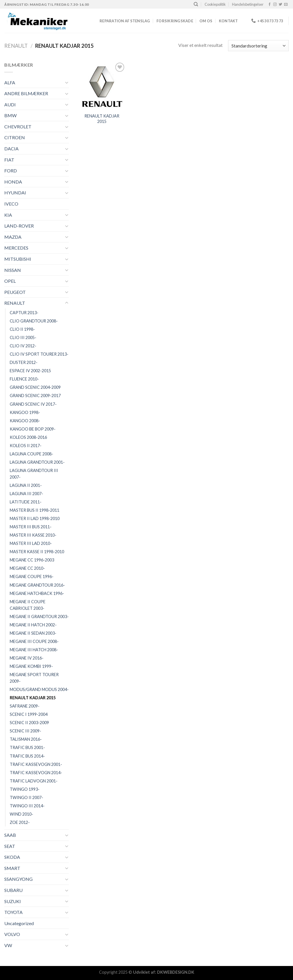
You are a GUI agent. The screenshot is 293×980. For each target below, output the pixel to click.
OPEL (10, 281)
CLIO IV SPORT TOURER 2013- (39, 354)
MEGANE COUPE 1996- (32, 576)
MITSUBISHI (18, 259)
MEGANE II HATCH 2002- (33, 625)
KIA (8, 215)
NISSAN (13, 270)
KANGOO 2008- (25, 421)
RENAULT (16, 46)
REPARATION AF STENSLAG (125, 21)
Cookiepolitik (215, 4)
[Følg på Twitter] (280, 5)
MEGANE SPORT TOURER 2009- (34, 678)
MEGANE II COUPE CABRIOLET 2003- (28, 605)
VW (8, 945)
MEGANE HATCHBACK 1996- (37, 593)
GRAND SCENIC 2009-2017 (35, 396)
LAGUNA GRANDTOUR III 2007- (34, 474)
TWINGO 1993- (25, 789)
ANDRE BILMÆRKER (26, 93)
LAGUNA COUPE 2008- (31, 454)
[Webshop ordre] (258, 46)
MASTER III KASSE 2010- (33, 535)
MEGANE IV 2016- (27, 658)
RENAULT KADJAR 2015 (33, 698)
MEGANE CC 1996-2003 (32, 560)
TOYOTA (13, 912)
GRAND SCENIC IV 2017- (33, 404)
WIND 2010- (21, 814)
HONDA (13, 182)
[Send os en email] (286, 5)
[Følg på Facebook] (270, 5)
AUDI (10, 104)
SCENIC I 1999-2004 (29, 714)
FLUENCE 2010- (24, 379)
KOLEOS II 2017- (26, 446)
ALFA (10, 82)
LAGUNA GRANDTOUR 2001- (37, 462)
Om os (206, 21)
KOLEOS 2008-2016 (28, 437)
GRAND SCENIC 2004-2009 (35, 387)
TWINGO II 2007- (26, 797)
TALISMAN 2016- (26, 739)
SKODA (12, 857)
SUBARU (13, 890)
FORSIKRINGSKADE (175, 21)
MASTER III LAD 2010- (31, 543)
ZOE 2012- (20, 822)
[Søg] (196, 4)
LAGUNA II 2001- (26, 485)
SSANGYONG (18, 879)
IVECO (11, 204)
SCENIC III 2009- (25, 731)
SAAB (10, 835)
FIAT (9, 160)
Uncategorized (19, 923)
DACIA (11, 149)
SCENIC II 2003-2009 (29, 723)
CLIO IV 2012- (23, 346)
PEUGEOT (15, 292)
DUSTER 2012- (24, 362)
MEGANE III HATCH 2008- (34, 650)
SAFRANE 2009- (25, 706)
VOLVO (12, 934)
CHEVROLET (18, 127)
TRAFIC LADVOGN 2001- (34, 781)
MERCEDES (16, 248)
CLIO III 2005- (23, 337)
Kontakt (228, 21)
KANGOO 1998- (25, 412)
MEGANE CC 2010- (27, 568)
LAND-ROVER (19, 226)
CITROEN (15, 137)
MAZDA (13, 237)
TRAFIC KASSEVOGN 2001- (36, 764)
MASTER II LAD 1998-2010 (35, 518)
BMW (10, 115)
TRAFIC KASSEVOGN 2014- (36, 773)
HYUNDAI (15, 193)
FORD (11, 171)
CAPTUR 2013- (24, 313)
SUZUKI (13, 901)
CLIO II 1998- (22, 329)
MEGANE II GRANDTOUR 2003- (39, 617)
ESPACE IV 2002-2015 (30, 371)
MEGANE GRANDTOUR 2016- (37, 585)
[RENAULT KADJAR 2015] (102, 85)
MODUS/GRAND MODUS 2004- (39, 689)
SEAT (10, 846)
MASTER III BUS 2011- (31, 527)
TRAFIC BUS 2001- (27, 747)
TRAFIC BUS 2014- (27, 756)
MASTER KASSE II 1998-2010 (37, 552)
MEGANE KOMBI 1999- (31, 666)
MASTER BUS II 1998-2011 (34, 510)
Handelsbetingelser (248, 4)
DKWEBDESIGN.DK (176, 972)
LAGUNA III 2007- (26, 494)
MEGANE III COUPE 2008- (34, 641)
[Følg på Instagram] (275, 5)
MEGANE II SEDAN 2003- (33, 633)
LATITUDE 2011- (26, 502)
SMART (12, 868)
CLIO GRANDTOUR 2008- (34, 321)
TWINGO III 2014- (27, 806)
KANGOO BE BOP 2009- (33, 429)
